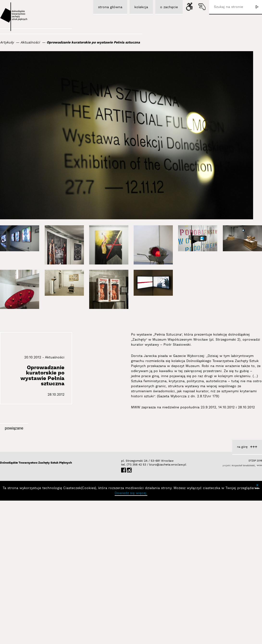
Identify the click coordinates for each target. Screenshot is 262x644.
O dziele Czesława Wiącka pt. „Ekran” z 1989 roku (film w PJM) (224, 510)
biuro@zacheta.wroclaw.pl (152, 608)
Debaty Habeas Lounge (45, 519)
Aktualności (30, 43)
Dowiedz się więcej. (131, 637)
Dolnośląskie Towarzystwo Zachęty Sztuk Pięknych (36, 606)
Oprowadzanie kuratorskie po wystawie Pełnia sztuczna (93, 43)
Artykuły (7, 43)
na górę (242, 590)
